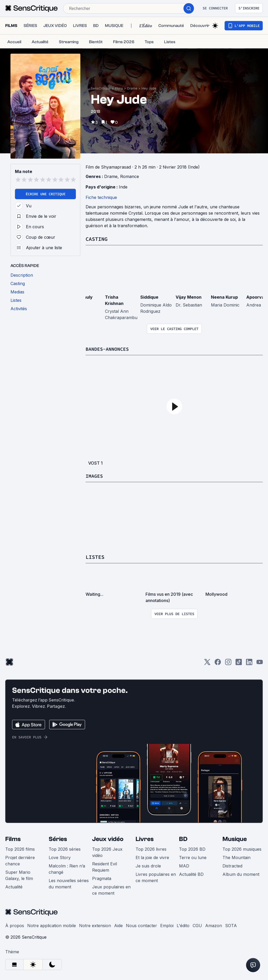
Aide (118, 925)
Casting (97, 239)
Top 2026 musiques (242, 849)
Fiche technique (101, 197)
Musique (235, 839)
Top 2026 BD (192, 849)
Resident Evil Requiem (105, 866)
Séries (58, 839)
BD (183, 839)
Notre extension (95, 925)
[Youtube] (260, 663)
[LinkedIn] (249, 663)
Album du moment (241, 874)
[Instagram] (228, 663)
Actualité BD (191, 874)
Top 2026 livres (151, 849)
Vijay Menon (189, 297)
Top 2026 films (20, 849)
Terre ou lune (193, 857)
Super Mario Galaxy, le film (19, 875)
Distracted (232, 865)
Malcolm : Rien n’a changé (67, 868)
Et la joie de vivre (152, 857)
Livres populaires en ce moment (156, 877)
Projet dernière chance (20, 860)
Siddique (149, 297)
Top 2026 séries (65, 849)
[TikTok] (239, 663)
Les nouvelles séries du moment (69, 883)
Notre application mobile (52, 925)
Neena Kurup (224, 297)
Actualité (14, 886)
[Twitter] (207, 663)
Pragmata (102, 878)
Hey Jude (149, 88)
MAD (184, 865)
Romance (130, 176)
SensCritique (101, 88)
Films (119, 88)
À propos (15, 925)
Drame (132, 88)
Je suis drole (148, 865)
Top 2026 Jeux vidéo (107, 852)
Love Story (60, 857)
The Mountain (236, 857)
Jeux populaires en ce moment (111, 889)
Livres (145, 839)
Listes (95, 557)
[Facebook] (218, 663)
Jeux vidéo (108, 839)
